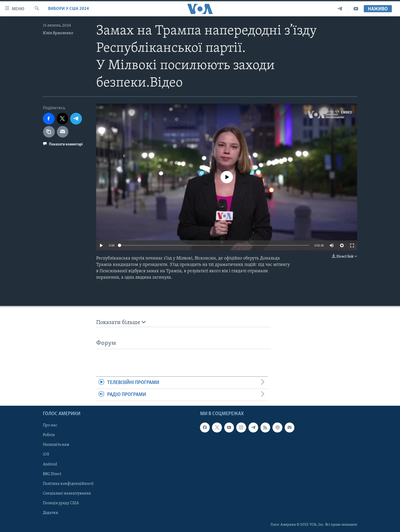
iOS (46, 454)
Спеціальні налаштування (67, 493)
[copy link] (49, 132)
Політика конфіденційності (68, 484)
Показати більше (121, 322)
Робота (49, 435)
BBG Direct (52, 474)
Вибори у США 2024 (68, 9)
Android (50, 464)
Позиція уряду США (61, 503)
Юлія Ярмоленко (58, 33)
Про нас (50, 425)
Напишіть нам (56, 445)
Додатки (51, 513)
